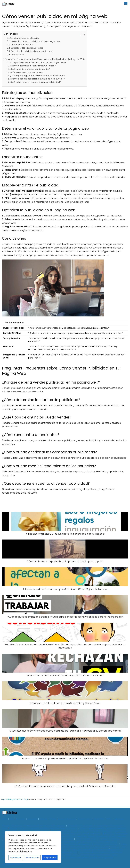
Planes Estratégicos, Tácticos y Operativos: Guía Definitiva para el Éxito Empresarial (75, 858)
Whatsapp (119, 819)
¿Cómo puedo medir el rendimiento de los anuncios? (37, 79)
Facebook (21, 819)
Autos (5, 819)
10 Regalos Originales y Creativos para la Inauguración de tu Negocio (34, 826)
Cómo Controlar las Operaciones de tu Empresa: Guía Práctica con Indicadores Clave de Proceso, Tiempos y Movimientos (64, 846)
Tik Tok (109, 819)
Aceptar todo (50, 857)
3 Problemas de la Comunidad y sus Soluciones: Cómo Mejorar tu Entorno (44, 828)
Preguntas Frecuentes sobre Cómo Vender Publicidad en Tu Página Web (45, 59)
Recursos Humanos (67, 819)
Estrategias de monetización (25, 38)
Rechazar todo (32, 857)
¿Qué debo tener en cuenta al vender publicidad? (35, 82)
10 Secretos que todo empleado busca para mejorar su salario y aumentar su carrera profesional (81, 836)
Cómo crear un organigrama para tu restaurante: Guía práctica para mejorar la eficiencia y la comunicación (68, 844)
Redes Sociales (85, 819)
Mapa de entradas (11, 864)
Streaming (99, 819)
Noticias (43, 819)
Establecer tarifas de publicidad (27, 48)
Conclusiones (17, 54)
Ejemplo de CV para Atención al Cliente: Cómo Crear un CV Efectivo (70, 834)
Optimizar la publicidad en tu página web (32, 51)
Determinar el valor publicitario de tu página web (36, 41)
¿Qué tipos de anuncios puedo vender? (30, 69)
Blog (12, 819)
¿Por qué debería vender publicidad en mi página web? (38, 62)
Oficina (52, 819)
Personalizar (16, 857)
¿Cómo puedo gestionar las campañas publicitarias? (37, 76)
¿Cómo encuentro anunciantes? (27, 72)
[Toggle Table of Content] (82, 34)
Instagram (32, 819)
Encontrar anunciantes (22, 45)
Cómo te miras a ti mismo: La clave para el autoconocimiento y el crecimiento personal (64, 848)
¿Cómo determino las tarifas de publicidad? (33, 66)
